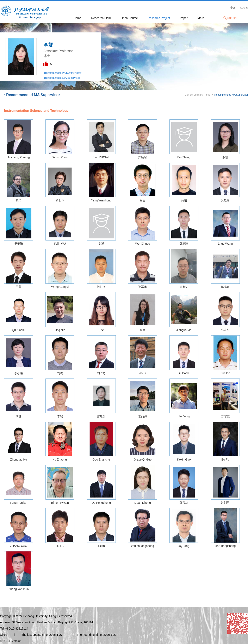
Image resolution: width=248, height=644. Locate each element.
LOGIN (244, 8)
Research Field (101, 18)
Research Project (159, 18)
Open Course (129, 18)
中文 (233, 8)
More (201, 18)
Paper (184, 18)
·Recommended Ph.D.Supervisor (62, 73)
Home (77, 18)
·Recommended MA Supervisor (62, 78)
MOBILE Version (11, 641)
